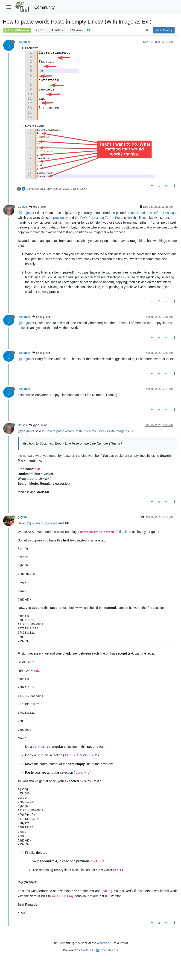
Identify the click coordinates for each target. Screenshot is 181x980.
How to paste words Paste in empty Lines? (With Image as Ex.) (90, 431)
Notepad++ (105, 943)
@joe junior (38, 207)
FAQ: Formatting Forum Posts (102, 218)
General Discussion (17, 30)
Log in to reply (164, 30)
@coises (51, 523)
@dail (123, 532)
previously (60, 218)
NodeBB (87, 950)
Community (45, 7)
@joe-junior (26, 213)
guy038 (23, 517)
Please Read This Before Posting (150, 213)
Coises (22, 207)
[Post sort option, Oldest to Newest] (147, 30)
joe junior (24, 42)
